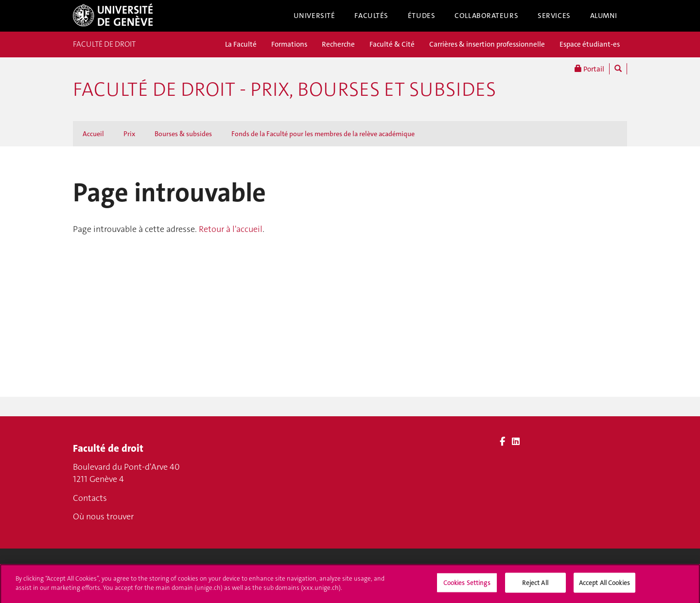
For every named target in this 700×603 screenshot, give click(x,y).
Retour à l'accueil (231, 229)
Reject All (535, 587)
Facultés (371, 16)
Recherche (338, 44)
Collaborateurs (486, 16)
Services (554, 16)
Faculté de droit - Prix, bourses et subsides (284, 89)
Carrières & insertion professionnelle (487, 44)
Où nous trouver (103, 516)
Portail (589, 69)
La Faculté (241, 44)
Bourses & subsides (183, 134)
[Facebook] (502, 442)
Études (421, 16)
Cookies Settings (467, 587)
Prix (129, 134)
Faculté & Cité (392, 44)
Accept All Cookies (604, 587)
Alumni (604, 16)
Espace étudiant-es (590, 44)
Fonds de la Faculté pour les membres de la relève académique (323, 134)
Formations (289, 44)
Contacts (90, 498)
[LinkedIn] (516, 442)
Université (315, 16)
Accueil (93, 134)
